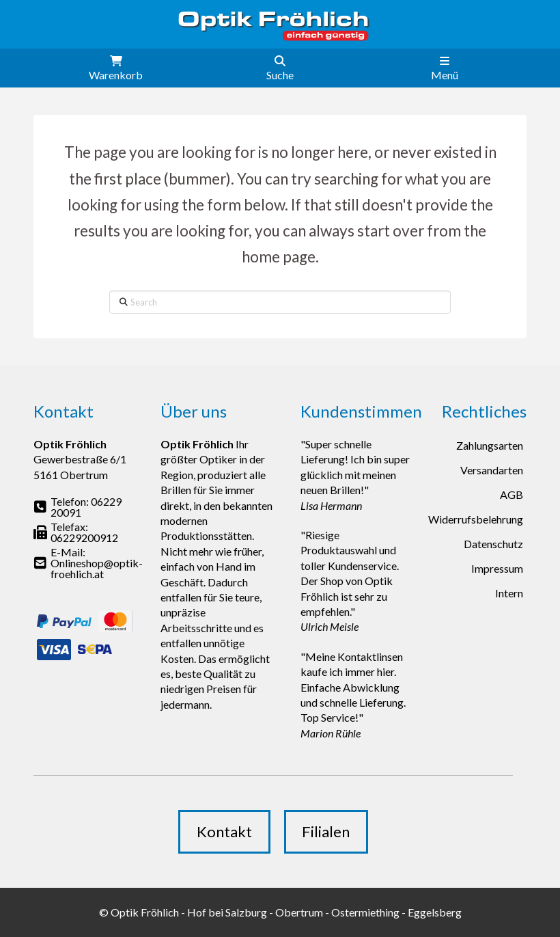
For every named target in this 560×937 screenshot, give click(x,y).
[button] (116, 68)
